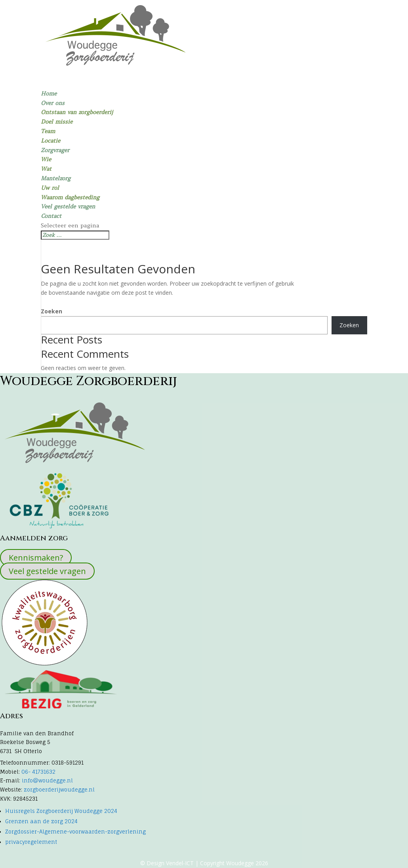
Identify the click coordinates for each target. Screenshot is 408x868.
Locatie (51, 141)
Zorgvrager (55, 150)
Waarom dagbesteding (70, 197)
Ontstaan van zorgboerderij (77, 112)
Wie (46, 159)
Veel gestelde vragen (68, 206)
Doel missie (57, 122)
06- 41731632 (38, 772)
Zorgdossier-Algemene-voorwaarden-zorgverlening (75, 832)
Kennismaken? (36, 558)
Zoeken (51, 311)
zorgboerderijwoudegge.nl (59, 790)
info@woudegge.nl (47, 780)
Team (48, 131)
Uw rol (50, 188)
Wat (46, 169)
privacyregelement (31, 842)
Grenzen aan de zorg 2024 (41, 821)
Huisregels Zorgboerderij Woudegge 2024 (61, 811)
